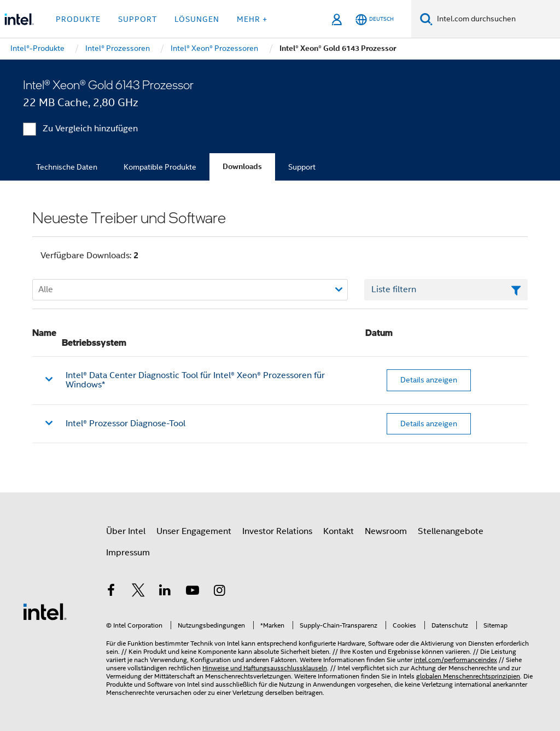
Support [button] (138, 19)
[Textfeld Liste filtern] (446, 290)
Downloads (242, 167)
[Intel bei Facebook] (111, 592)
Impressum (128, 553)
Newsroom (386, 531)
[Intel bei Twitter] (138, 592)
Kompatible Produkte (160, 167)
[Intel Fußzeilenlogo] (45, 611)
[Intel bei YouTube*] (192, 592)
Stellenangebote (451, 531)
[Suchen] (426, 19)
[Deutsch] (375, 19)
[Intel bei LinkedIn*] (165, 592)
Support (302, 167)
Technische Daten (67, 167)
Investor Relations (277, 531)
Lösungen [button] (197, 19)
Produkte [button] (78, 19)
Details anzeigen (429, 380)
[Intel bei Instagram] (219, 592)
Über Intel (126, 531)
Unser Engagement (194, 531)
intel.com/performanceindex (456, 660)
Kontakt (339, 531)
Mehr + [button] (252, 19)
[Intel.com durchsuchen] (496, 19)
